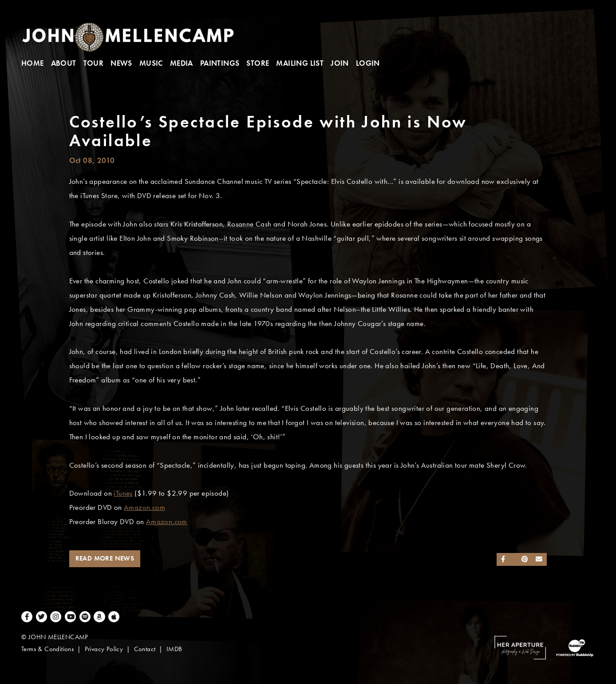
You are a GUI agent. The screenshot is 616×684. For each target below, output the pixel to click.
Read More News (105, 558)
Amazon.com (144, 507)
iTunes (123, 493)
